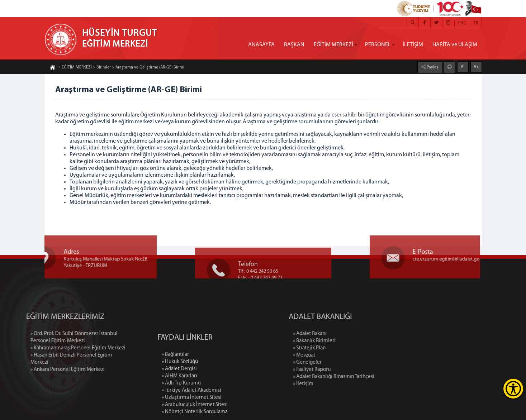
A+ (476, 67)
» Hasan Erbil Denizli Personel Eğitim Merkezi (47, 359)
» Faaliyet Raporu (336, 370)
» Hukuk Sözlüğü (180, 385)
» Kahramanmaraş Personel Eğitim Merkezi (53, 348)
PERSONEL (378, 45)
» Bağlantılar (175, 378)
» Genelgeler (332, 362)
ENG (462, 23)
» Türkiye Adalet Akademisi (191, 414)
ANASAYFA (261, 45)
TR (476, 23)
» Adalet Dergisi (179, 392)
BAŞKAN (294, 45)
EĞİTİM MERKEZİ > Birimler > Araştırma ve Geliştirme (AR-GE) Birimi (121, 68)
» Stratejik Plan (334, 348)
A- (463, 67)
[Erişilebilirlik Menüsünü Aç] (513, 389)
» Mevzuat (328, 355)
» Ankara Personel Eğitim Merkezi (43, 370)
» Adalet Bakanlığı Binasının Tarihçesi (358, 377)
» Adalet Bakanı (334, 334)
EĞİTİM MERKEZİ (333, 45)
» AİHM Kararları (179, 399)
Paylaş (432, 67)
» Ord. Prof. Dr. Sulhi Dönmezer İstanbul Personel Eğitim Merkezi (49, 337)
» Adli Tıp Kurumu (181, 407)
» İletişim (328, 384)
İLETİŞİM (413, 45)
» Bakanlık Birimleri (339, 341)
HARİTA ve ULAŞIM (455, 45)
